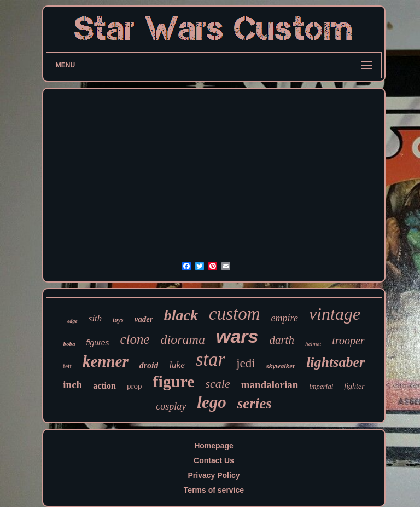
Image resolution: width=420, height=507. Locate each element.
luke (177, 365)
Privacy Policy (214, 475)
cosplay (171, 406)
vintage (335, 314)
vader (144, 319)
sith (95, 318)
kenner (106, 361)
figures (97, 343)
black (181, 315)
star (211, 359)
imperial (321, 386)
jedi (246, 363)
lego (211, 402)
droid (149, 365)
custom (235, 314)
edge (72, 321)
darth (282, 340)
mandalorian (270, 385)
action (104, 386)
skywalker (281, 366)
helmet (313, 344)
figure (173, 381)
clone (135, 339)
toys (118, 320)
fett (67, 366)
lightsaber (336, 362)
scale (218, 384)
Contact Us (214, 460)
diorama (183, 339)
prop (135, 386)
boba (69, 344)
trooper (348, 341)
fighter (354, 386)
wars (237, 336)
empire (285, 318)
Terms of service (214, 490)
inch (72, 385)
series (255, 404)
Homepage (214, 446)
